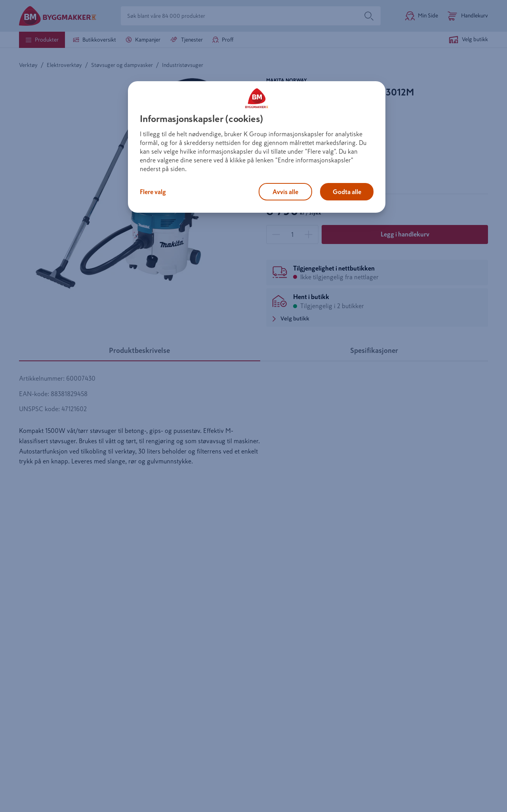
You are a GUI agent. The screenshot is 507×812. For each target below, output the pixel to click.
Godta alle (347, 192)
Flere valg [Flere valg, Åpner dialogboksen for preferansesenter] (153, 192)
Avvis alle (285, 192)
